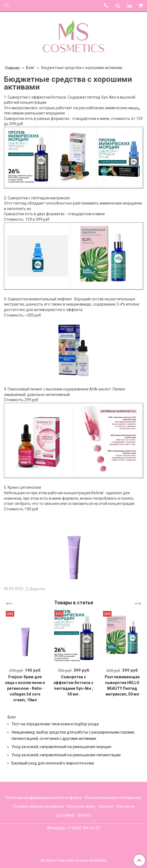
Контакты (126, 806)
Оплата (84, 815)
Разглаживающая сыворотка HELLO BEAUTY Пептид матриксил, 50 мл (122, 686)
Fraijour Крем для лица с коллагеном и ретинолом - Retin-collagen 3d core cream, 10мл (25, 688)
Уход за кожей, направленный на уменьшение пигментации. (66, 755)
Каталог (106, 806)
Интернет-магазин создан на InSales (74, 860)
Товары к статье (74, 603)
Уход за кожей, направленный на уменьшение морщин (61, 747)
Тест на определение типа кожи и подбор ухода (55, 724)
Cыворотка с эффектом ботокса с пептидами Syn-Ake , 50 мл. (73, 686)
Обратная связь (81, 806)
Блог (30, 68)
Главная (12, 68)
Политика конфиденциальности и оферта (44, 798)
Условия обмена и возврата (38, 806)
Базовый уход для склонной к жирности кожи (53, 763)
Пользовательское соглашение (113, 798)
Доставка (65, 815)
